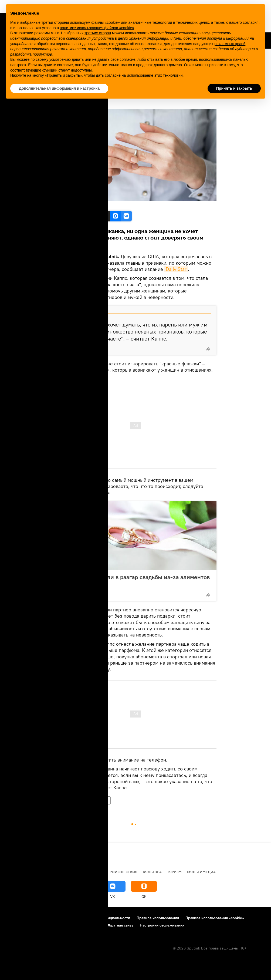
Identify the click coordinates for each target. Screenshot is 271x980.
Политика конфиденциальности (102, 918)
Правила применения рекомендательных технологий (53, 925)
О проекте (15, 918)
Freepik (74, 205)
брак (82, 800)
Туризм (174, 872)
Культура (152, 872)
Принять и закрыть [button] (234, 88)
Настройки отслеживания (162, 925)
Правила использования (158, 918)
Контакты (60, 918)
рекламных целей (230, 44)
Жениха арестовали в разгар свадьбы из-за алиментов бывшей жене (135, 581)
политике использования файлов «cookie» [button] (97, 28)
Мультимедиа (201, 872)
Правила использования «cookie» (215, 918)
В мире (12, 872)
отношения (100, 800)
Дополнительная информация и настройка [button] (59, 88)
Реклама (38, 918)
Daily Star (176, 269)
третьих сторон (98, 33)
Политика (35, 872)
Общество (64, 800)
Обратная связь (120, 925)
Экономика (89, 872)
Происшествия (122, 872)
